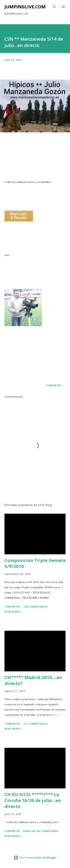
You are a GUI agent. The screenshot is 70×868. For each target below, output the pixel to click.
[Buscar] (54, 7)
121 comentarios (35, 724)
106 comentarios (35, 607)
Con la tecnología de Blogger (35, 857)
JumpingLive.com (25, 7)
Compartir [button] (53, 385)
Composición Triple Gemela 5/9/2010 (35, 563)
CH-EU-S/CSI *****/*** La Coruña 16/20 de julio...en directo (33, 800)
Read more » (13, 612)
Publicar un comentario (41, 831)
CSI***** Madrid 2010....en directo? (33, 680)
